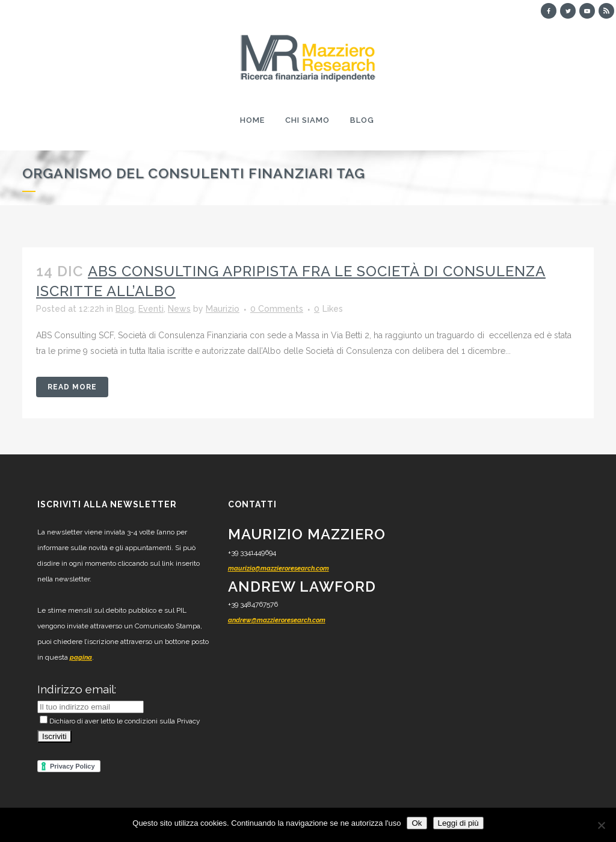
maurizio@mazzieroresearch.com (279, 568)
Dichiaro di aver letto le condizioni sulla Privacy (120, 721)
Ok (417, 823)
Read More (72, 387)
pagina (81, 658)
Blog (125, 309)
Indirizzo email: (77, 689)
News (179, 309)
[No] (601, 825)
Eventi (151, 309)
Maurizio (223, 309)
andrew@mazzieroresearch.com (277, 620)
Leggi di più (458, 823)
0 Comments (277, 309)
